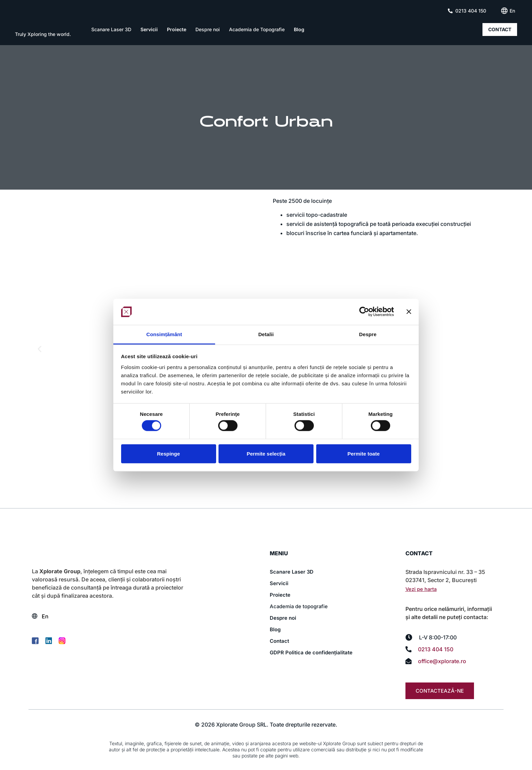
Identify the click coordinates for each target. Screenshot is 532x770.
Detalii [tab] (266, 334)
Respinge (169, 453)
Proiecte (177, 30)
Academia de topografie (300, 607)
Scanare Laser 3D (111, 30)
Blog (299, 30)
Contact (280, 641)
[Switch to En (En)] (512, 11)
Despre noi (208, 30)
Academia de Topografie (257, 30)
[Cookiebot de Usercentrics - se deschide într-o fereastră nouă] (364, 312)
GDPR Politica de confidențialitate (313, 653)
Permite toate (364, 453)
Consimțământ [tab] (164, 334)
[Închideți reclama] (409, 312)
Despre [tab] (368, 334)
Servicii (149, 30)
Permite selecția (266, 453)
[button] (40, 349)
